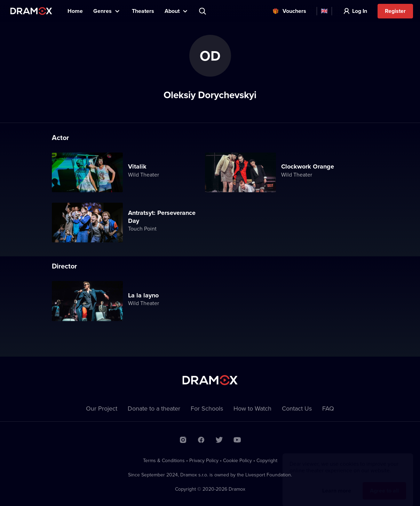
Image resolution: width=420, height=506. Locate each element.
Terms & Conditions (164, 460)
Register (395, 11)
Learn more (337, 484)
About (172, 11)
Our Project (102, 408)
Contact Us (297, 408)
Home (75, 11)
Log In (360, 11)
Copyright (267, 460)
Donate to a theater (154, 408)
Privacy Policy (204, 460)
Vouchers (294, 11)
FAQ (328, 408)
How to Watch (252, 408)
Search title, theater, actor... (203, 11)
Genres (102, 11)
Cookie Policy (237, 460)
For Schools (207, 408)
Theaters (143, 11)
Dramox (31, 11)
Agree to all (384, 484)
